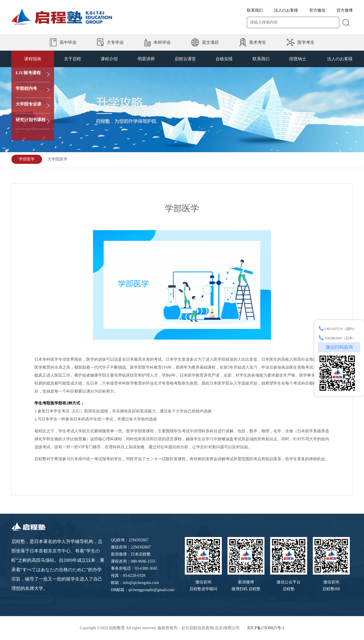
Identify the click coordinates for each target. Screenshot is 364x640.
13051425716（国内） (337, 329)
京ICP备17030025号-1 (265, 628)
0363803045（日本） (337, 338)
